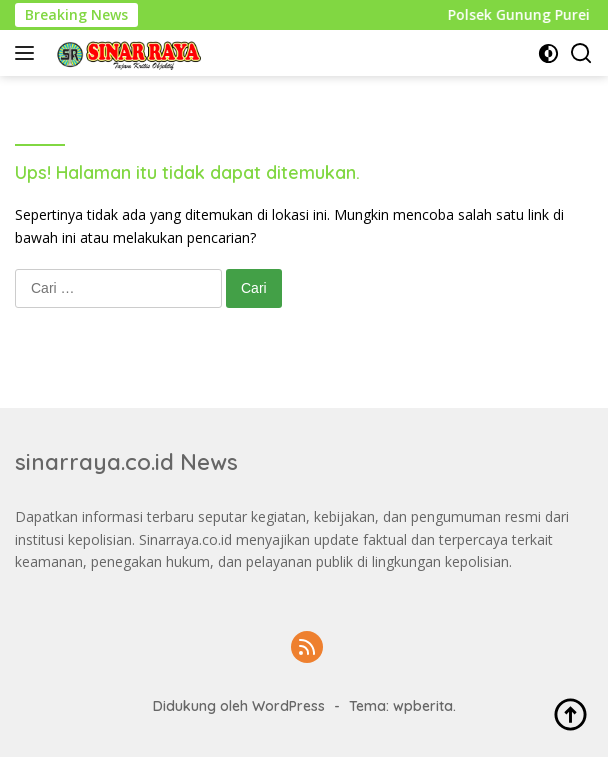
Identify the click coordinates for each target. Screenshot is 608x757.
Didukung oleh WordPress (239, 706)
